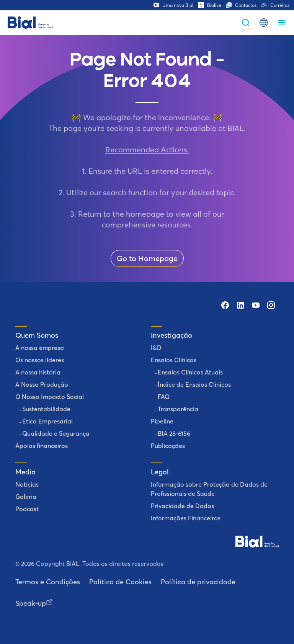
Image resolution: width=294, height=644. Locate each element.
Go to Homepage (147, 258)
